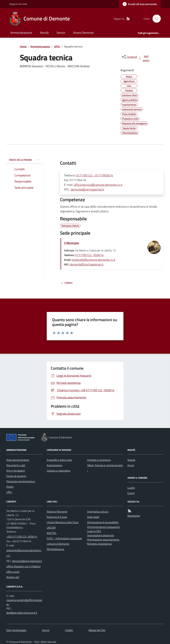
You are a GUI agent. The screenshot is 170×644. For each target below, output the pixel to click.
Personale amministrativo (21, 481)
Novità (44, 33)
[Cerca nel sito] (155, 19)
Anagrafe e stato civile (59, 460)
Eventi (131, 493)
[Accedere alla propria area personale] (140, 4)
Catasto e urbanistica (59, 471)
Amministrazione (21, 33)
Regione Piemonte (18, 4)
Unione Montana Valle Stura (63, 522)
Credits (69, 630)
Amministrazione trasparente (103, 527)
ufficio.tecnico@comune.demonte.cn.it (98, 185)
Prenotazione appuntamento (103, 540)
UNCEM (51, 528)
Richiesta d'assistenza (99, 544)
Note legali (93, 517)
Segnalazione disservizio (101, 535)
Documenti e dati (16, 465)
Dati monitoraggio (16, 630)
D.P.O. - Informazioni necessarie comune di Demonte (64, 541)
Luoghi (131, 488)
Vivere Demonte (83, 33)
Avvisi (131, 465)
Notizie (131, 460)
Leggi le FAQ (94, 531)
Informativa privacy (98, 512)
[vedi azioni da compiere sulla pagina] (144, 58)
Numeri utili (13, 577)
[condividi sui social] (129, 57)
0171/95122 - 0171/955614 (95, 175)
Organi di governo (16, 476)
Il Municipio (72, 243)
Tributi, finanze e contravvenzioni (105, 468)
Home (23, 46)
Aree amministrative (18, 460)
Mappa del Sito (97, 630)
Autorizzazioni (54, 465)
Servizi (61, 33)
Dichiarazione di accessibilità (103, 522)
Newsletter (134, 516)
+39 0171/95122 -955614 (22, 536)
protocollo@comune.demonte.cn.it (93, 260)
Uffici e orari (13, 572)
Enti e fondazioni (16, 471)
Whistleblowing (55, 549)
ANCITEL (52, 533)
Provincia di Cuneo (57, 517)
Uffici (57, 46)
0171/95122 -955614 (89, 255)
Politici (10, 487)
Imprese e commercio (99, 460)
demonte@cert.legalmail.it (87, 189)
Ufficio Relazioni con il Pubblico (23, 566)
